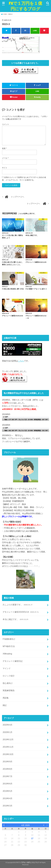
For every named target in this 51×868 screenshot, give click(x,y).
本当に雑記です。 (16, 619)
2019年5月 (7, 791)
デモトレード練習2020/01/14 (21, 612)
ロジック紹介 (9, 676)
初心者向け (8, 683)
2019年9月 (7, 762)
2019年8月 (7, 769)
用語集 (6, 698)
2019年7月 (7, 776)
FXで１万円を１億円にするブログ (25, 6)
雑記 (5, 705)
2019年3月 (7, 806)
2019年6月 (7, 784)
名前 (4, 148)
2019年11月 (8, 747)
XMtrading (7, 654)
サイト (5, 168)
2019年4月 (7, 798)
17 (32, 838)
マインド (7, 668)
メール (5, 158)
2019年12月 (8, 739)
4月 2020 (25, 825)
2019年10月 (8, 754)
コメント (5, 124)
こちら (21, 361)
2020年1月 (7, 732)
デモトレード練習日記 (13, 661)
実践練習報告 (9, 690)
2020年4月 (7, 725)
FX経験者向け (9, 639)
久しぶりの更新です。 (18, 605)
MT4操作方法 (9, 646)
